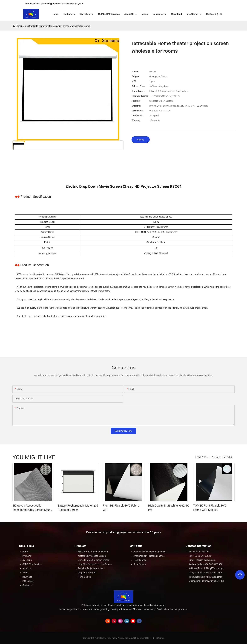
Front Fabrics (140, 560)
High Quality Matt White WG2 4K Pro (168, 508)
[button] (217, 14)
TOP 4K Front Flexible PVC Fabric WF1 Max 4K (210, 508)
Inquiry (141, 140)
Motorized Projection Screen (92, 556)
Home (25, 552)
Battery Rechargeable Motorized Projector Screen (78, 508)
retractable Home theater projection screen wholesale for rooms (59, 26)
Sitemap (160, 638)
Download (27, 577)
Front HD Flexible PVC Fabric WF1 (121, 508)
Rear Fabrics (140, 564)
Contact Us (28, 585)
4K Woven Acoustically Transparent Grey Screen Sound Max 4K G (32, 508)
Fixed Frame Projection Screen (93, 552)
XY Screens (18, 26)
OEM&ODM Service (32, 564)
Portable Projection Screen (91, 568)
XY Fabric (228, 457)
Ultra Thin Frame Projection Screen (95, 564)
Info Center (28, 581)
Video (25, 573)
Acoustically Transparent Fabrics (149, 552)
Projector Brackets (87, 573)
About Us (27, 568)
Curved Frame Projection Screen (94, 560)
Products (216, 457)
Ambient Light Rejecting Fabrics (149, 556)
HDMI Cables (202, 457)
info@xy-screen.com (205, 560)
